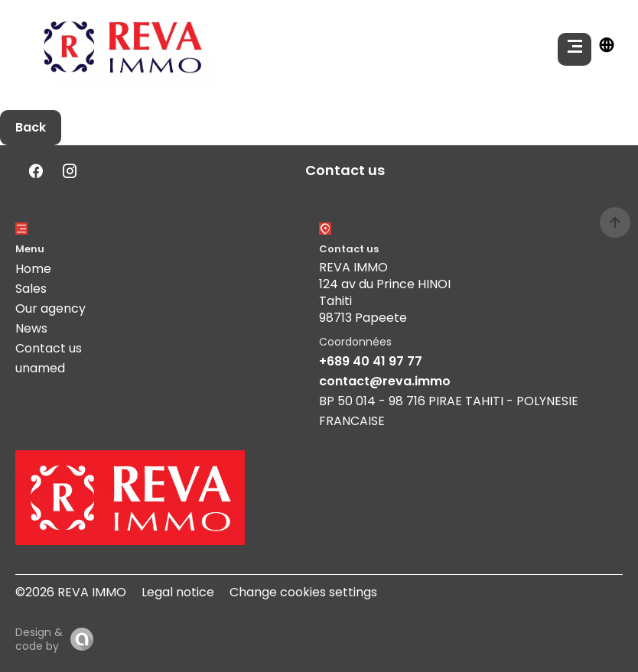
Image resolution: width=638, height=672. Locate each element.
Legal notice (178, 592)
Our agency (50, 308)
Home (33, 269)
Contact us (49, 348)
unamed (40, 368)
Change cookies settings (303, 592)
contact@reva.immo (385, 381)
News (31, 328)
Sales (31, 289)
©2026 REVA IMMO (71, 592)
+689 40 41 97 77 (371, 361)
